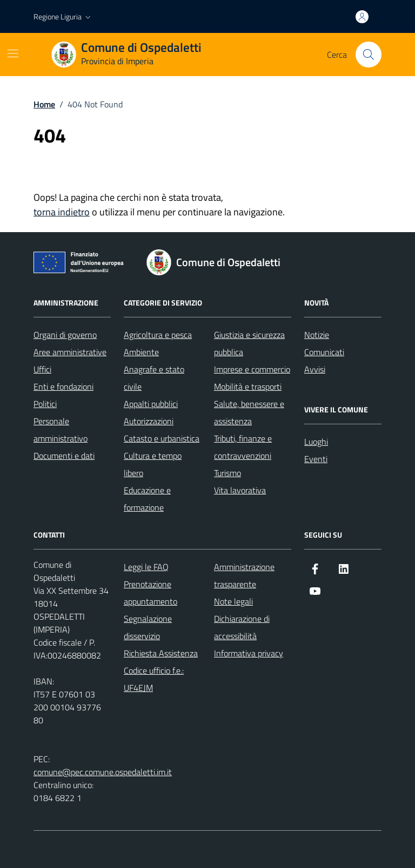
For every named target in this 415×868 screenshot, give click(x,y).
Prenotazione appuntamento (150, 593)
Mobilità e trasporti (248, 386)
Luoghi (316, 442)
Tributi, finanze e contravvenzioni (243, 447)
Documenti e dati (64, 456)
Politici (45, 404)
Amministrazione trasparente (244, 575)
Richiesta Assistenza (161, 653)
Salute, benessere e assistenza (249, 412)
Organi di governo (65, 335)
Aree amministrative (70, 352)
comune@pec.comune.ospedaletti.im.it (103, 772)
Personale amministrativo (61, 430)
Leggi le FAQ (146, 567)
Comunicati (324, 352)
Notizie (317, 335)
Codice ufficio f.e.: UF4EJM (154, 679)
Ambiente (141, 352)
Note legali (233, 601)
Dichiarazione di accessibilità (242, 627)
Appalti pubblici (151, 404)
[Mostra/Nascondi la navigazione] (13, 53)
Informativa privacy (249, 653)
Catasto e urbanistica (162, 438)
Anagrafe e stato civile (154, 378)
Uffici (42, 369)
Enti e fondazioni (63, 386)
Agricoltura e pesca (158, 335)
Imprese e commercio (252, 369)
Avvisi (315, 369)
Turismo (227, 473)
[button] (63, 17)
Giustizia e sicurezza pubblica (249, 343)
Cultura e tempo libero (153, 464)
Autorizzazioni (149, 421)
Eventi (316, 459)
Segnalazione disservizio (148, 627)
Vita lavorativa (240, 490)
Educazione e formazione (147, 499)
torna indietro (62, 212)
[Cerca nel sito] (369, 55)
